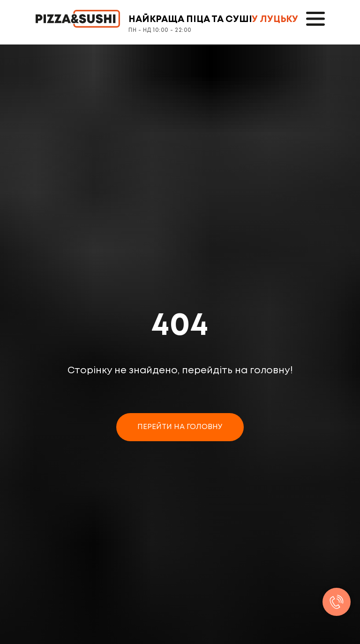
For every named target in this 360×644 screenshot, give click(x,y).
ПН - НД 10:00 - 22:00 (160, 30)
